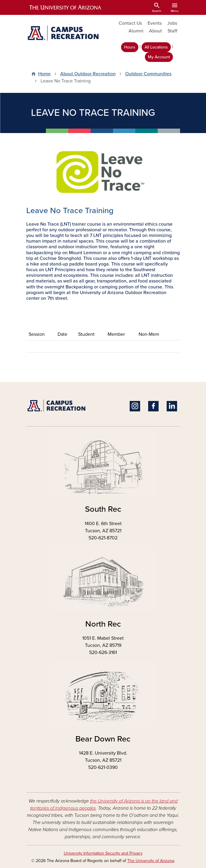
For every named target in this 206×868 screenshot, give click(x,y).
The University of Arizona (151, 861)
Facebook (153, 406)
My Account (159, 57)
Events (155, 23)
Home (44, 74)
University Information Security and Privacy (103, 853)
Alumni (136, 31)
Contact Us (130, 23)
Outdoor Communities (148, 74)
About (155, 31)
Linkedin (172, 406)
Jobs (172, 23)
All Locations (156, 47)
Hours (130, 47)
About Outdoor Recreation (88, 74)
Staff (172, 31)
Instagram (135, 406)
